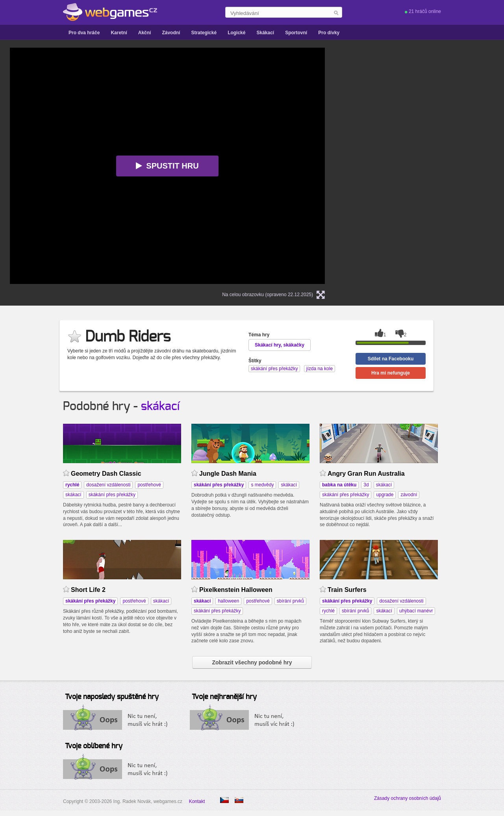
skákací (160, 406)
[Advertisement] (435, 97)
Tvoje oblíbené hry (94, 746)
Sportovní (296, 33)
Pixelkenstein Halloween (236, 590)
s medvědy (262, 485)
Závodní (171, 33)
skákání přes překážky (112, 495)
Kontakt (197, 801)
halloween (228, 601)
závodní (409, 495)
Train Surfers (347, 590)
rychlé (328, 611)
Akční (145, 33)
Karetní (119, 33)
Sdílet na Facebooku (391, 359)
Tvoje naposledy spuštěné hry (112, 697)
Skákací (265, 33)
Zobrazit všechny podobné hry (252, 662)
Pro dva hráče (84, 33)
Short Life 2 (88, 590)
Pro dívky (329, 33)
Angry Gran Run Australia (366, 474)
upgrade (385, 495)
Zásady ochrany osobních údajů (408, 798)
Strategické (204, 33)
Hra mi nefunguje (391, 373)
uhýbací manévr (416, 611)
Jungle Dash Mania (228, 474)
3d (366, 485)
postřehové (149, 485)
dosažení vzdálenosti (108, 485)
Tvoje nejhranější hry (224, 697)
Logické (236, 33)
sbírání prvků (290, 601)
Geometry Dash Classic (106, 474)
